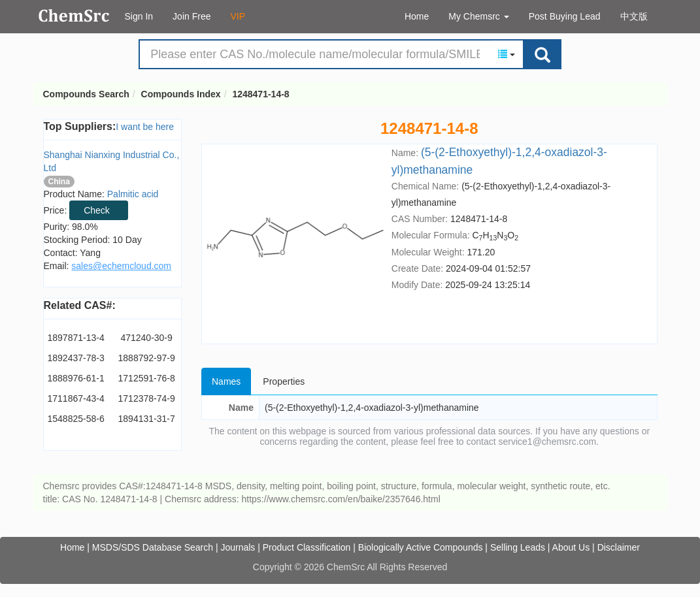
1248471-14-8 (260, 94)
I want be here (145, 127)
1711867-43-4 (76, 398)
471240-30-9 (146, 338)
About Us (571, 547)
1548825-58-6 (76, 419)
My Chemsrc (478, 16)
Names (226, 381)
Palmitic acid (133, 194)
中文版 (634, 16)
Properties (284, 381)
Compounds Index (181, 94)
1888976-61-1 (76, 378)
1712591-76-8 (147, 378)
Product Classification (307, 547)
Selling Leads (518, 547)
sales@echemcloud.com (121, 266)
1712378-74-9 (147, 398)
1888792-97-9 (147, 358)
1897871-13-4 (76, 338)
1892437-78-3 (76, 358)
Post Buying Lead (565, 16)
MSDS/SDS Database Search (153, 547)
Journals (238, 547)
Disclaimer (619, 547)
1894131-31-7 (147, 419)
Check (97, 210)
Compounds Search (74, 16)
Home (417, 16)
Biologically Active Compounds (421, 547)
